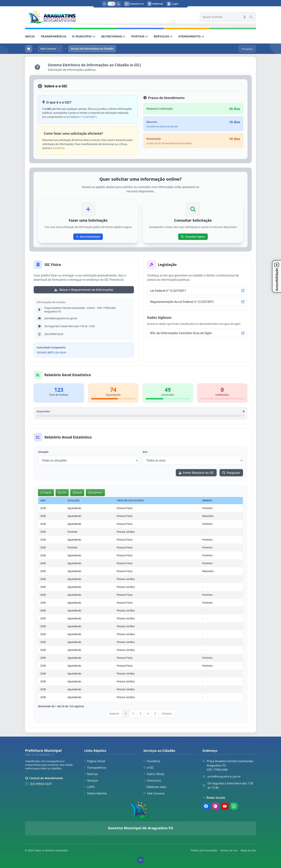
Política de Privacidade (204, 850)
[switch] (111, 4)
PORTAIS (140, 36)
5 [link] (155, 714)
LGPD (89, 787)
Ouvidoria (59, 148)
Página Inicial (95, 761)
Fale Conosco (154, 793)
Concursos (152, 780)
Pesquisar (231, 473)
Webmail (155, 4)
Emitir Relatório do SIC (196, 473)
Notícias (91, 774)
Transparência (95, 768)
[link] (110, 17)
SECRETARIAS (113, 36)
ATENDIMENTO (191, 36)
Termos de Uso (229, 850)
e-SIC (149, 768)
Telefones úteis (155, 787)
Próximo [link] (167, 714)
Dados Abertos (96, 793)
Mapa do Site (248, 850)
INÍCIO (30, 36)
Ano (145, 452)
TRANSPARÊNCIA (53, 36)
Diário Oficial (154, 774)
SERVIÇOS (163, 36)
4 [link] (148, 714)
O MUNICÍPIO (84, 36)
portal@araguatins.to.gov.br (224, 776)
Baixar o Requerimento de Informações (84, 290)
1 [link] (126, 714)
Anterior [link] (114, 714)
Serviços (91, 780)
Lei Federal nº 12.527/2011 (81, 117)
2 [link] (133, 714)
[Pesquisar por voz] (245, 17)
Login (173, 4)
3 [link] (140, 714)
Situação (43, 452)
